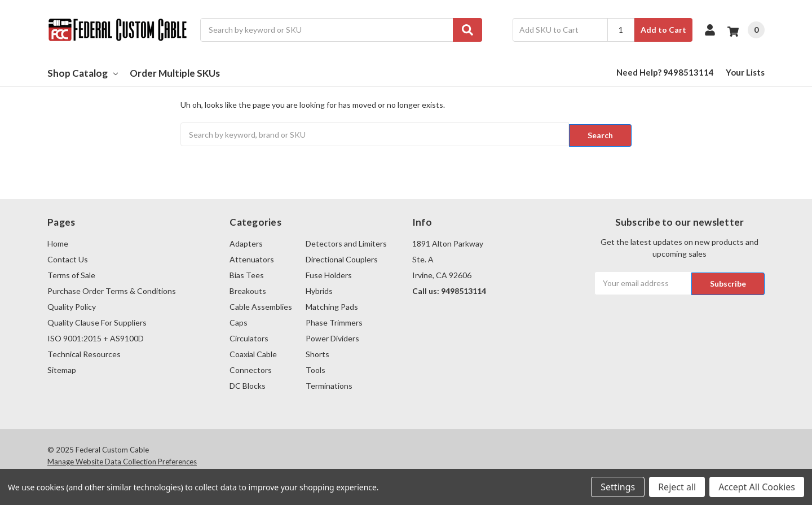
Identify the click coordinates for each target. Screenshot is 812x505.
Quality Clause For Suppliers (97, 321)
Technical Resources (84, 352)
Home (58, 242)
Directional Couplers (342, 258)
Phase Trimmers (334, 321)
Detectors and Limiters (346, 242)
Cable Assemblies (261, 305)
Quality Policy (72, 305)
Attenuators (252, 258)
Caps (239, 321)
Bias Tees (247, 273)
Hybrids (319, 289)
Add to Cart (663, 30)
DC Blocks (248, 384)
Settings (618, 487)
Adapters (246, 242)
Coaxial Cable (253, 352)
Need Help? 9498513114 (665, 72)
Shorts (317, 352)
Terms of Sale (71, 273)
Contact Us (68, 258)
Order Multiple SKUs (175, 73)
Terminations (329, 384)
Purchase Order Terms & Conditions (112, 289)
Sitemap (62, 368)
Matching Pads (332, 305)
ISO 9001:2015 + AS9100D (96, 337)
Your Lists (745, 72)
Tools (315, 368)
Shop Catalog (83, 73)
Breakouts (248, 289)
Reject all (677, 487)
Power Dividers (332, 337)
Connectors (251, 368)
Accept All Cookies (757, 487)
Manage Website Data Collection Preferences (122, 460)
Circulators (249, 337)
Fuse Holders (329, 273)
